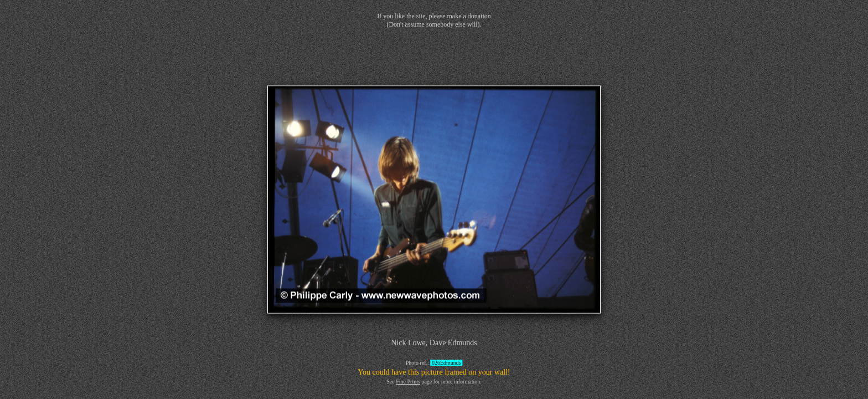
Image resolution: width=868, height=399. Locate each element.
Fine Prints (408, 382)
